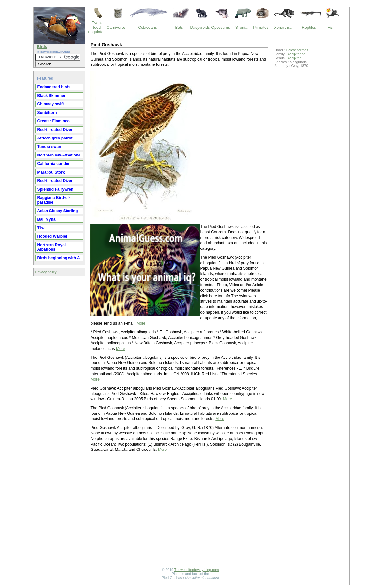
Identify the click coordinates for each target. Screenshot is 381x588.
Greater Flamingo (54, 121)
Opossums (221, 28)
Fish (331, 28)
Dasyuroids (200, 28)
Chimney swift (51, 104)
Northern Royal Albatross (52, 247)
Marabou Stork (51, 172)
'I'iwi (41, 228)
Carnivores (116, 28)
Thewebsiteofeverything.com (197, 570)
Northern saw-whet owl (59, 155)
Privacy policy (46, 272)
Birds (42, 47)
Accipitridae (296, 54)
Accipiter (294, 58)
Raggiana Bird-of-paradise (54, 200)
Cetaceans (147, 28)
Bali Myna (47, 219)
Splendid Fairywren (56, 189)
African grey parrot (55, 138)
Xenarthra (283, 28)
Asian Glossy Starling (58, 211)
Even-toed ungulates (97, 28)
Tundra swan (49, 147)
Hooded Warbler (52, 236)
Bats (179, 28)
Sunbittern (47, 113)
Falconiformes (297, 50)
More (141, 323)
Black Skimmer (51, 96)
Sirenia (241, 28)
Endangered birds (54, 87)
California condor (54, 164)
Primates (261, 28)
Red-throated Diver (55, 130)
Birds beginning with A (59, 258)
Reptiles (309, 28)
